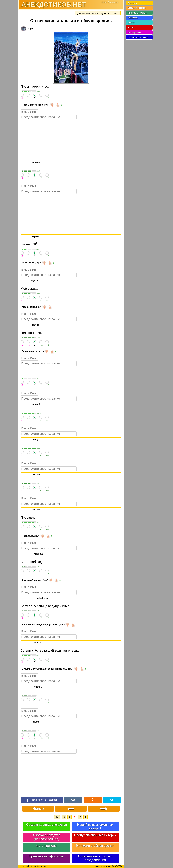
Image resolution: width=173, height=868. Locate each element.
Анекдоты (132, 3)
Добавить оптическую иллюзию (98, 13)
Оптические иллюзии (138, 37)
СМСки (131, 23)
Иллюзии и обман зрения (95, 846)
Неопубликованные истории (95, 835)
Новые (38, 809)
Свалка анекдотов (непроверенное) (47, 837)
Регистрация (113, 2)
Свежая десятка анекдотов (47, 825)
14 (57, 817)
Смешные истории (137, 8)
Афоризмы (133, 18)
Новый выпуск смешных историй (95, 826)
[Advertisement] (71, 140)
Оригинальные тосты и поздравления (95, 858)
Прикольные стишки (137, 13)
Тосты (131, 27)
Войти (104, 2)
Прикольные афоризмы (47, 856)
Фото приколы (47, 846)
